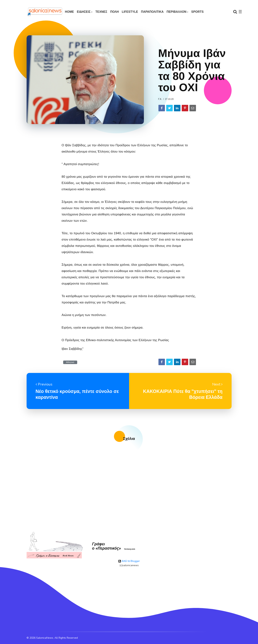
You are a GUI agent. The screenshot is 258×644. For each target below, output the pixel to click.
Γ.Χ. (160, 99)
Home (70, 12)
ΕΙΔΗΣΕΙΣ (84, 12)
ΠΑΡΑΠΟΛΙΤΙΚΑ (152, 12)
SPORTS (198, 12)
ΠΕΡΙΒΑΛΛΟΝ (176, 12)
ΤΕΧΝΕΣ (101, 12)
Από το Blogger (129, 561)
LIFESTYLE (130, 12)
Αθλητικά (70, 362)
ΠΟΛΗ (115, 12)
